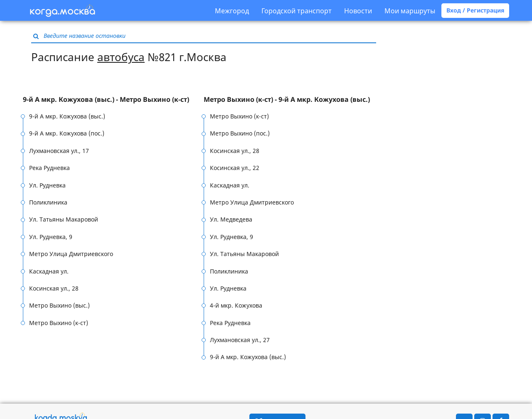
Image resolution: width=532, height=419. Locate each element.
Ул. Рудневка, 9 (51, 237)
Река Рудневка (49, 168)
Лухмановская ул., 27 (240, 340)
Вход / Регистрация (475, 10)
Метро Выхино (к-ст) (59, 323)
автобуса (121, 57)
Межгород (232, 11)
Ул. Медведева (231, 219)
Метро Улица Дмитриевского (71, 254)
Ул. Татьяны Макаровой (64, 219)
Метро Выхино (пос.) (240, 133)
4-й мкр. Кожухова (236, 305)
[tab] (113, 100)
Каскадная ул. (49, 271)
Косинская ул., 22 (235, 168)
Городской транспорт (297, 11)
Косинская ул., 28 (54, 288)
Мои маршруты (410, 11)
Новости (358, 11)
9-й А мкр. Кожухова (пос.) (67, 133)
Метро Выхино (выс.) (59, 305)
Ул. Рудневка (47, 185)
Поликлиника (48, 202)
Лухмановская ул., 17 (59, 151)
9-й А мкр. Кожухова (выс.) (67, 116)
